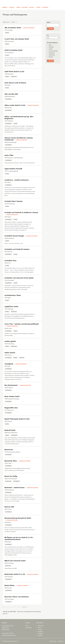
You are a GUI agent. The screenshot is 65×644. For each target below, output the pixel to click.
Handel (50, 49)
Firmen (18, 7)
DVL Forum (41, 626)
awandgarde (9, 364)
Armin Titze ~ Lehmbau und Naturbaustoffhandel (22, 324)
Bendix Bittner (10, 585)
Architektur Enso (10, 261)
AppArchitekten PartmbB (13, 169)
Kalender (45, 7)
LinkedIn (40, 635)
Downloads (28, 628)
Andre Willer (9, 155)
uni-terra (40, 630)
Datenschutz (53, 641)
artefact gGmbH (10, 341)
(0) (8, 633)
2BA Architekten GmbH (13, 28)
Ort (16, 22)
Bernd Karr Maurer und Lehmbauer (17, 597)
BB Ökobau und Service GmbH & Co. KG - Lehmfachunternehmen (19, 538)
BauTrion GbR (9, 507)
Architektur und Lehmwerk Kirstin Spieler (19, 278)
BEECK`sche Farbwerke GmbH (15, 561)
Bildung (32, 7)
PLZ (11, 22)
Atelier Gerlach (10, 353)
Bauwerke (25, 7)
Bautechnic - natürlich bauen (15, 487)
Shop (27, 626)
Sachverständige (52, 51)
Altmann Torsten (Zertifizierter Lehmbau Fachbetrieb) (19, 139)
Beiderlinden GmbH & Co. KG (15, 574)
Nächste (25, 607)
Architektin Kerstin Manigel (14, 236)
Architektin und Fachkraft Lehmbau (17, 249)
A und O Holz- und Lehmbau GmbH (17, 39)
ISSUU (40, 628)
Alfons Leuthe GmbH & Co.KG (15, 105)
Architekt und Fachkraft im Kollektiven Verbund (21, 212)
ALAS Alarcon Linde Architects (15, 83)
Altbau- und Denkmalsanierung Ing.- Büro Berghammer (19, 118)
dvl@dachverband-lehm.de (9, 635)
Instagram (40, 634)
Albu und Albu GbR (11, 94)
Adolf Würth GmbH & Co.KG (14, 72)
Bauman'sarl (9, 450)
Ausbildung (51, 53)
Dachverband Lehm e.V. (32, 3)
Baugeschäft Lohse (11, 408)
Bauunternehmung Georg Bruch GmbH (18, 518)
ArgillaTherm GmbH (11, 307)
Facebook (40, 632)
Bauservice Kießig (11, 476)
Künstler (50, 57)
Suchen (50, 29)
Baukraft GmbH (10, 430)
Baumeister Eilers (11, 461)
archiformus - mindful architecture (17, 180)
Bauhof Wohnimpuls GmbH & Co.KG (17, 419)
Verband (5, 7)
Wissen (38, 7)
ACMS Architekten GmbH (13, 50)
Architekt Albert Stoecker (14, 201)
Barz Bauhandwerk (11, 385)
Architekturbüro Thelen (13, 295)
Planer (49, 45)
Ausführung (51, 55)
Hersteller (50, 47)
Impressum (60, 641)
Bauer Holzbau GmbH (12, 396)
